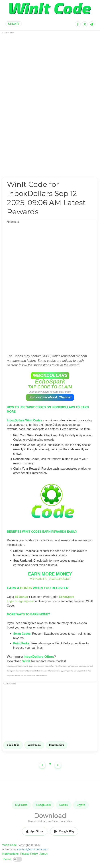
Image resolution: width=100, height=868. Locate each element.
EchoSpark (50, 381)
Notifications (10, 854)
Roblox (64, 805)
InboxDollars (57, 745)
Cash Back (13, 745)
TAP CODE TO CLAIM (50, 387)
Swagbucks (43, 805)
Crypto (81, 805)
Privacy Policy (29, 854)
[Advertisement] (50, 101)
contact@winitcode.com (33, 849)
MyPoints (21, 805)
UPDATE (14, 24)
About (43, 854)
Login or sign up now (20, 601)
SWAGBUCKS (60, 579)
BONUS (26, 588)
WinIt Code (34, 745)
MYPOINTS (38, 579)
